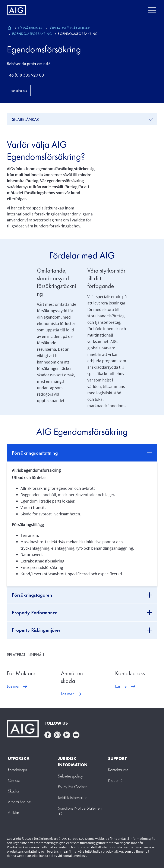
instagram (57, 735)
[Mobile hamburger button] (152, 10)
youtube (76, 735)
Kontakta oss (19, 91)
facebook (48, 735)
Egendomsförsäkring (44, 49)
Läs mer (13, 686)
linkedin (67, 735)
